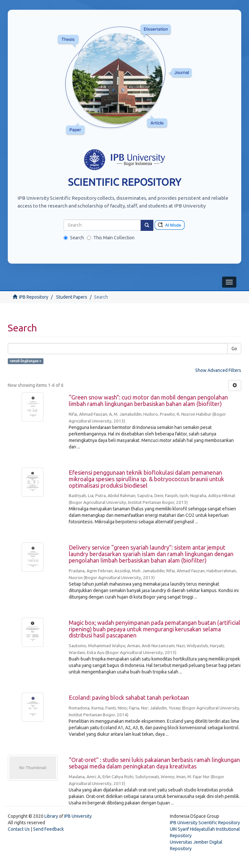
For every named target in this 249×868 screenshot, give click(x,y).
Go (234, 349)
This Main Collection (111, 238)
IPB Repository (34, 297)
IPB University (78, 816)
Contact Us (19, 829)
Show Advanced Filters (218, 370)
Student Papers (72, 297)
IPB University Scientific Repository (205, 823)
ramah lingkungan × (25, 361)
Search (74, 238)
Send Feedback (48, 829)
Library (51, 816)
